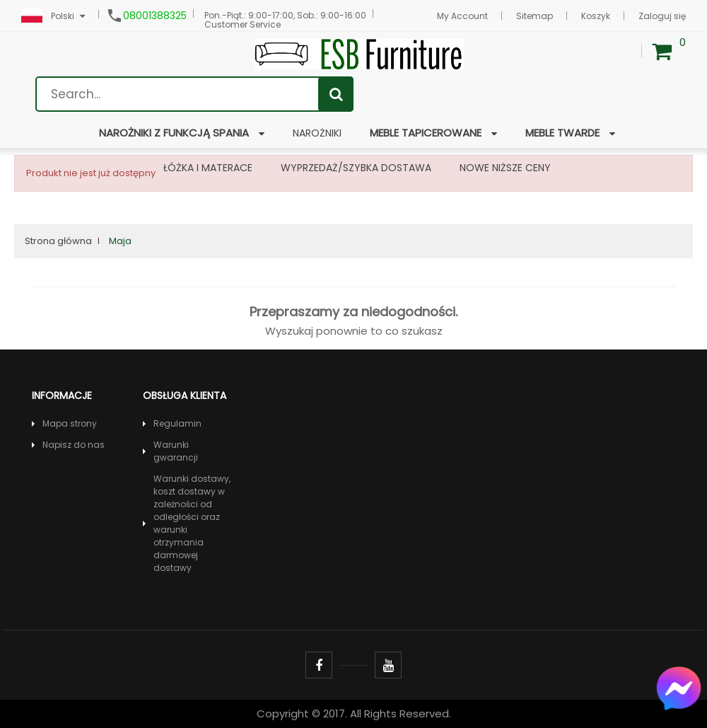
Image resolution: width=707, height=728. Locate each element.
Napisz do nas (74, 445)
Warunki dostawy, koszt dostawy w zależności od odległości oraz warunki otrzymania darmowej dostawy (192, 523)
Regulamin (177, 423)
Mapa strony (70, 423)
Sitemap (534, 16)
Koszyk (596, 16)
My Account (462, 16)
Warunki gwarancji (176, 451)
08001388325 (155, 16)
